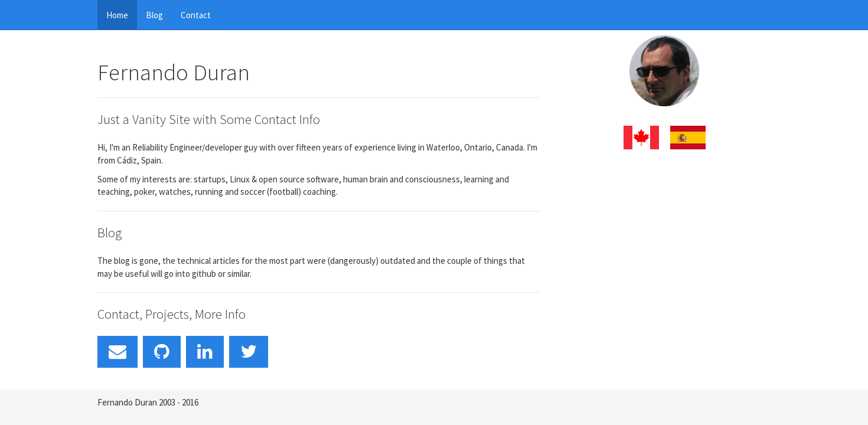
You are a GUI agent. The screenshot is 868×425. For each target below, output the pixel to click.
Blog (154, 15)
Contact (196, 15)
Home (117, 15)
